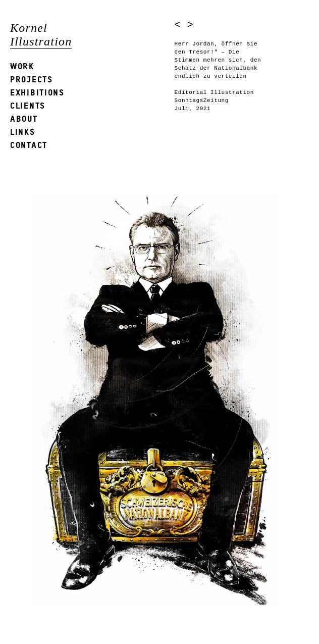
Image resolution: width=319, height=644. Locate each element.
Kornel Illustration (41, 35)
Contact (29, 145)
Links (23, 132)
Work (22, 66)
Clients (28, 105)
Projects (32, 79)
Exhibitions (37, 92)
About (24, 118)
